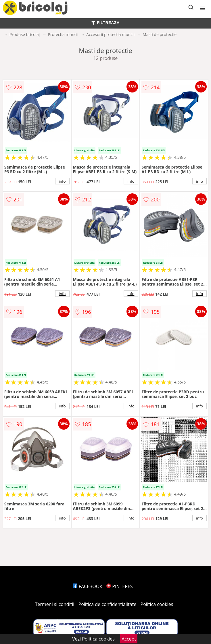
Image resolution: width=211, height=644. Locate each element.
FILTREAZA (106, 23)
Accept (129, 639)
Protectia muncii (63, 34)
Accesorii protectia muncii (110, 34)
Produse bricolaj (25, 34)
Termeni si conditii (55, 604)
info (62, 181)
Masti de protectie (160, 34)
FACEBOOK (88, 586)
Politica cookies (157, 604)
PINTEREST (121, 586)
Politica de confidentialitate (108, 604)
